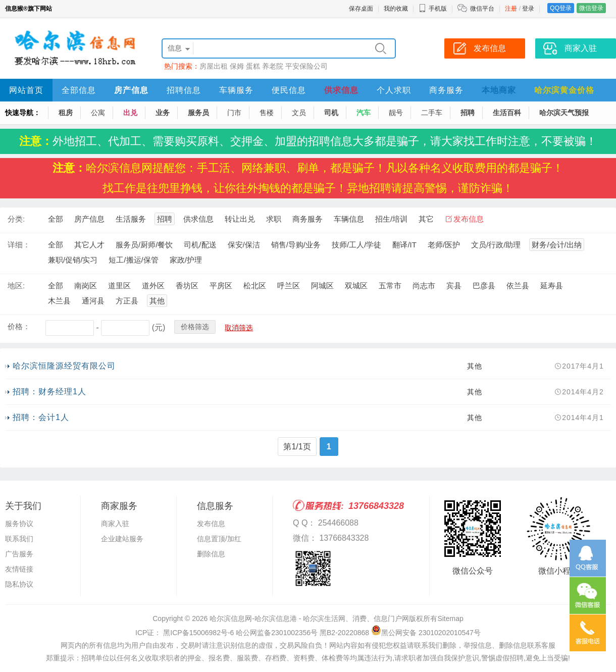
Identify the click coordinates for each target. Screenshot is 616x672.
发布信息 (469, 219)
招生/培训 (391, 219)
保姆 (237, 66)
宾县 (454, 286)
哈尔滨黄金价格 (564, 90)
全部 (56, 219)
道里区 (119, 286)
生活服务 (131, 219)
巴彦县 (484, 286)
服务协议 (19, 524)
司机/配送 (200, 245)
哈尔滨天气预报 (564, 113)
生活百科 (507, 113)
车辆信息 (349, 219)
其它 (426, 219)
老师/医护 (444, 245)
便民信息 (289, 90)
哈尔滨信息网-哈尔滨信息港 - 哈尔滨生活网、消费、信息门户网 (309, 618)
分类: (16, 219)
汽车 (364, 113)
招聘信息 (184, 90)
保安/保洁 (244, 245)
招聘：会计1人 (41, 417)
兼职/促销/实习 (73, 260)
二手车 (432, 113)
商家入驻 (115, 524)
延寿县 (552, 286)
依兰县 (518, 286)
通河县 (93, 301)
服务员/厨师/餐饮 (144, 245)
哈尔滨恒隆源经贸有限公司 (64, 366)
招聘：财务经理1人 (49, 392)
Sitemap (450, 618)
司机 (331, 113)
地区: (16, 286)
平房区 (221, 286)
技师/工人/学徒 (356, 245)
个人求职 (394, 90)
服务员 (198, 113)
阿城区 (322, 286)
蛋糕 (253, 66)
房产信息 (131, 90)
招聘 (468, 113)
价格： (19, 326)
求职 (274, 219)
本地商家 (499, 90)
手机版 (433, 9)
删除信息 (211, 554)
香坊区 (187, 286)
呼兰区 (289, 286)
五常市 (390, 286)
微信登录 (591, 8)
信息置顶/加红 (219, 539)
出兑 (130, 113)
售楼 (267, 113)
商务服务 (446, 90)
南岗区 (86, 286)
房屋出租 (214, 66)
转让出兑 (240, 219)
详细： (19, 245)
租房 (66, 113)
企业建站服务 (122, 539)
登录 (528, 9)
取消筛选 (239, 328)
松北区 (255, 286)
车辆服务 (236, 90)
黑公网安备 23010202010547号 (426, 633)
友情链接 (19, 569)
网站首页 (26, 90)
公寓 (98, 113)
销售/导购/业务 (296, 245)
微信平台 (482, 9)
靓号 (396, 113)
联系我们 (19, 539)
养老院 (273, 66)
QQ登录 (561, 8)
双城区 (356, 286)
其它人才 (89, 245)
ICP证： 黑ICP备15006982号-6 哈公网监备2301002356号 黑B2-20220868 (252, 633)
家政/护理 (186, 260)
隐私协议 (19, 584)
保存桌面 (361, 9)
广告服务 (19, 554)
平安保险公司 (306, 66)
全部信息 (79, 90)
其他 (157, 301)
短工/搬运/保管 (133, 260)
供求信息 (341, 90)
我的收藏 (396, 9)
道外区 (153, 286)
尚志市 (424, 286)
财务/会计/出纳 (556, 245)
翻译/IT (404, 245)
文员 (299, 113)
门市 (234, 113)
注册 (511, 9)
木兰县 (59, 301)
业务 (163, 113)
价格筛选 (195, 327)
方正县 (127, 301)
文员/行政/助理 (496, 245)
